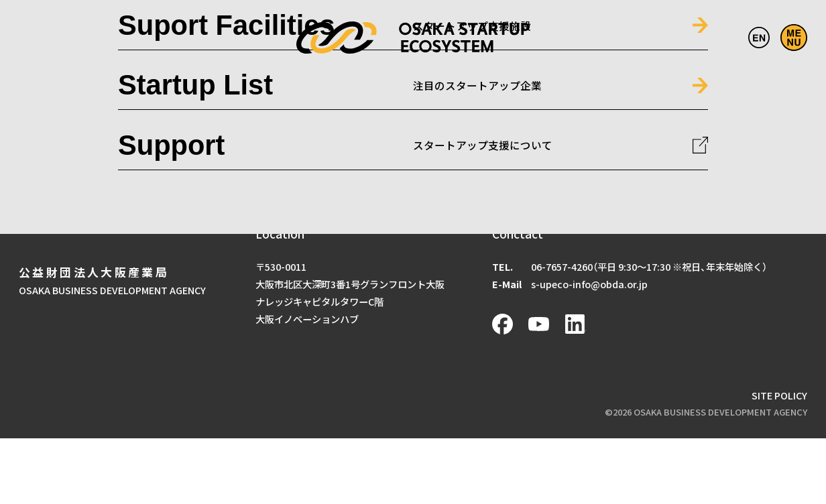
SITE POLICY (779, 395)
